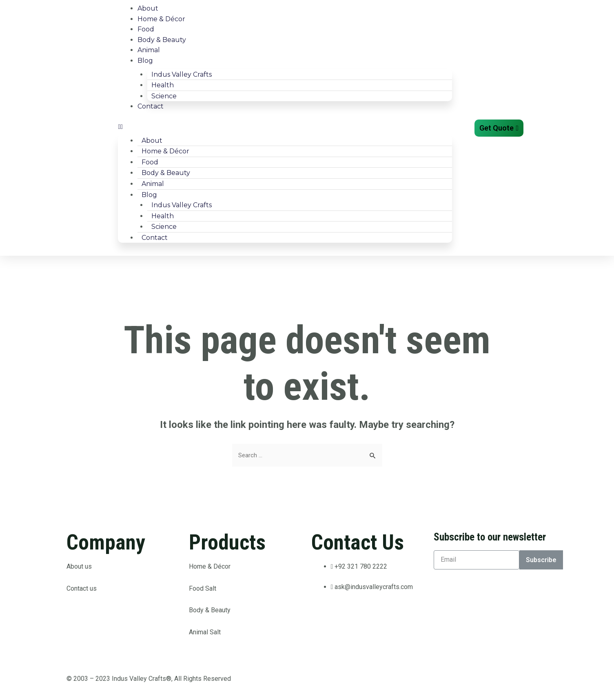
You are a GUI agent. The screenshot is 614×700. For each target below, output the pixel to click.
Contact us (82, 589)
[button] (285, 127)
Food (146, 29)
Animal (149, 50)
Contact (151, 106)
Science (164, 96)
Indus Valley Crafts (182, 74)
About (148, 8)
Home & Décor (161, 19)
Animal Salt (205, 632)
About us (80, 567)
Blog (145, 61)
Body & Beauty (162, 40)
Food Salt (203, 589)
